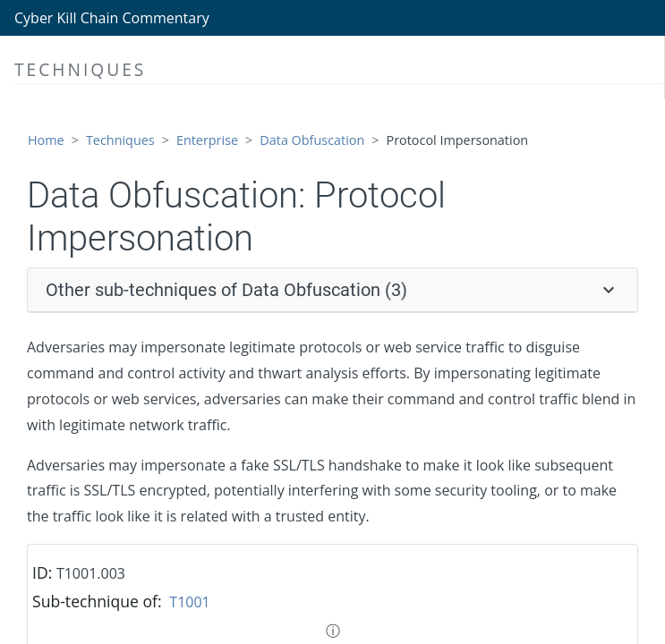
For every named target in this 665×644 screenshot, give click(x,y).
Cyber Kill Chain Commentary (112, 18)
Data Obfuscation (312, 140)
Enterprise (207, 140)
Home (46, 140)
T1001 (189, 602)
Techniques (120, 140)
